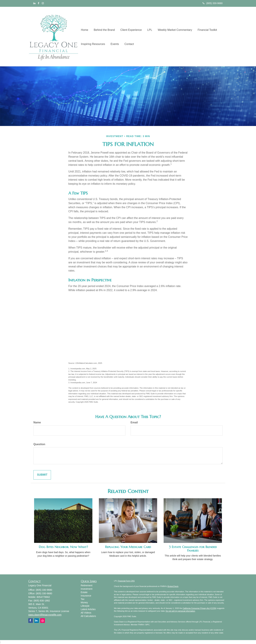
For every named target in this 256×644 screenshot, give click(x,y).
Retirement (87, 585)
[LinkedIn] (34, 3)
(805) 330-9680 (213, 3)
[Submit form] (42, 475)
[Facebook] (39, 3)
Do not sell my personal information (180, 611)
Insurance (86, 596)
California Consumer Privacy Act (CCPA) (200, 608)
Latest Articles (88, 609)
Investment (87, 589)
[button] (104, 29)
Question (39, 444)
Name (37, 422)
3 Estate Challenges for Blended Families (193, 549)
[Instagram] (43, 3)
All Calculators (88, 616)
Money (84, 602)
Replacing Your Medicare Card (128, 547)
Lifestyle (85, 606)
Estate (84, 592)
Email (134, 422)
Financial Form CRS (126, 581)
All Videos (86, 613)
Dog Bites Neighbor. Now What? (63, 547)
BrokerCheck (173, 586)
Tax (83, 599)
